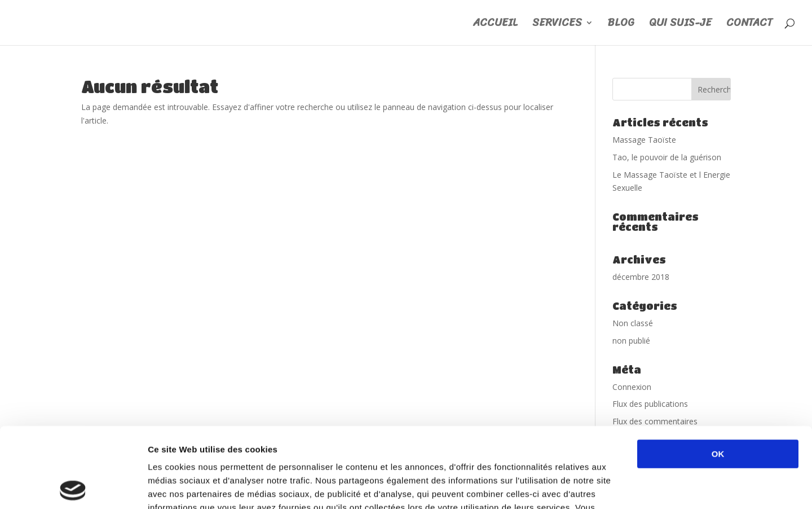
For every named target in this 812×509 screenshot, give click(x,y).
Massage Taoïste (644, 140)
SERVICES (557, 25)
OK (718, 374)
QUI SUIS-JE (680, 25)
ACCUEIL (495, 25)
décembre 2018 (641, 277)
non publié (631, 341)
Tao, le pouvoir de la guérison (667, 157)
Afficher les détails (621, 487)
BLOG (621, 25)
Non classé (633, 323)
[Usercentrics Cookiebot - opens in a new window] (73, 487)
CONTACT (749, 25)
